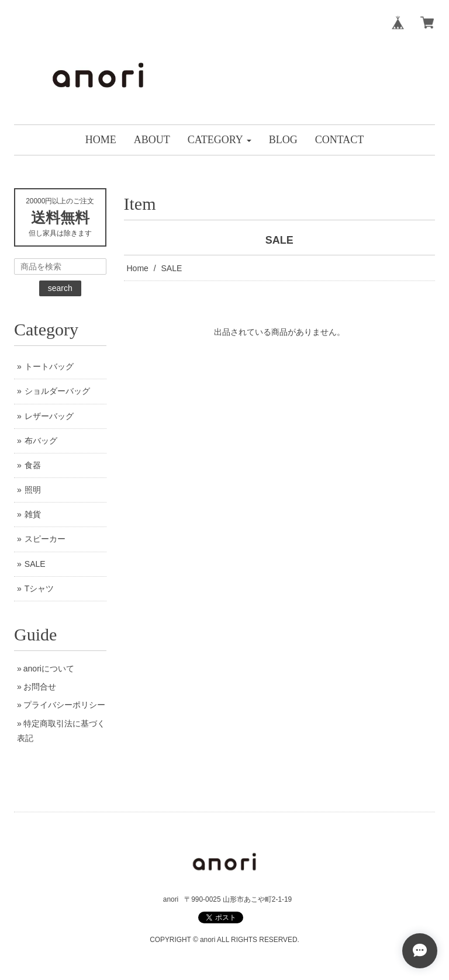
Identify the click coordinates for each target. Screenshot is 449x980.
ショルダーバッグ (57, 391)
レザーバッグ (49, 416)
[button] (220, 140)
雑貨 (33, 514)
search (60, 288)
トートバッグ (49, 366)
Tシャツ (39, 588)
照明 (33, 490)
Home (138, 268)
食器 (33, 465)
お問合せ (40, 687)
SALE (35, 564)
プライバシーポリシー (64, 705)
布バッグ (41, 441)
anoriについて (49, 669)
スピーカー (45, 539)
